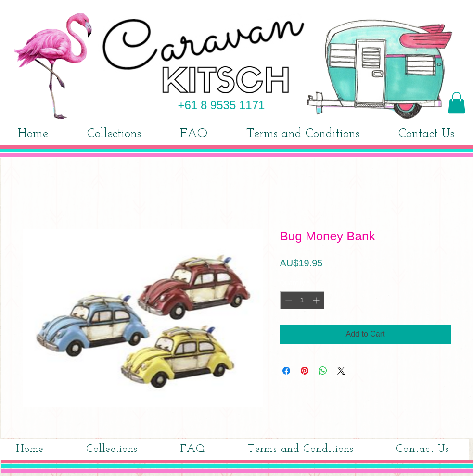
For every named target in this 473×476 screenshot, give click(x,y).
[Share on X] (341, 371)
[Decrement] (288, 300)
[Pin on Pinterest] (305, 371)
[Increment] (317, 300)
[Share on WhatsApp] (323, 371)
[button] (457, 103)
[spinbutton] (302, 300)
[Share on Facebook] (286, 371)
